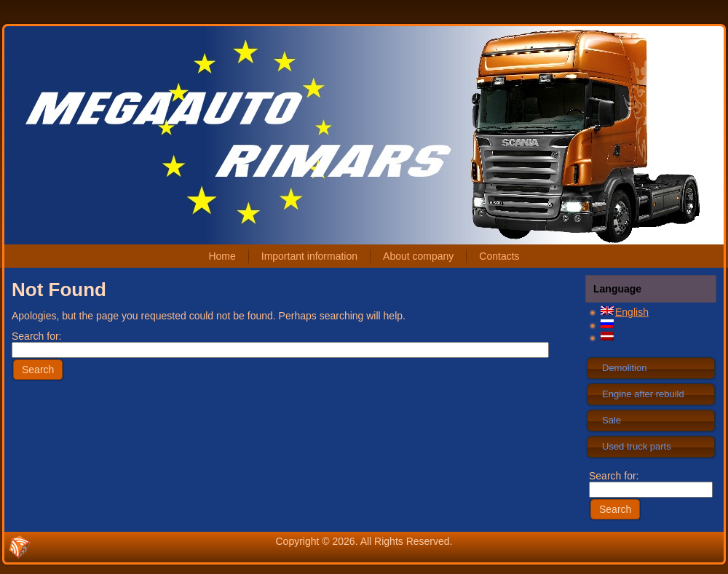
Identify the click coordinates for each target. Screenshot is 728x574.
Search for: (651, 482)
